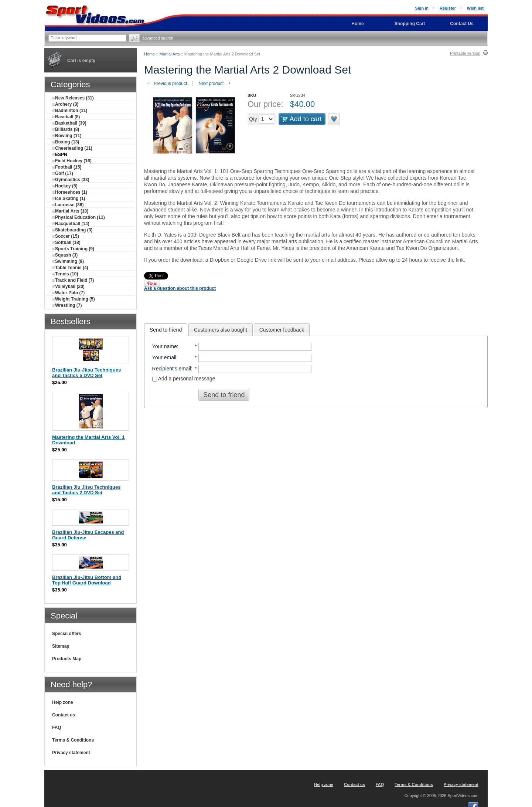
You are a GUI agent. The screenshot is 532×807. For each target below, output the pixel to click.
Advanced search (158, 38)
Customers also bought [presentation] (221, 330)
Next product (215, 84)
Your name (165, 346)
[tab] (166, 330)
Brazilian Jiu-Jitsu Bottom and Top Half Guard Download (87, 580)
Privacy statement (71, 753)
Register (448, 8)
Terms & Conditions (73, 740)
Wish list (475, 8)
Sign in (422, 8)
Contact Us (462, 24)
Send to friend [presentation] (166, 330)
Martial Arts (170, 54)
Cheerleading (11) (72, 148)
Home (149, 54)
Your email (164, 357)
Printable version (465, 53)
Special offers (67, 634)
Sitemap (61, 646)
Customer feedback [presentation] (282, 330)
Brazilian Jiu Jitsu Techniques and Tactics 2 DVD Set (86, 490)
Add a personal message (184, 379)
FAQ (57, 728)
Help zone (63, 702)
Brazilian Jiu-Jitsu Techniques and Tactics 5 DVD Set (86, 373)
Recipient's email (172, 369)
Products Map (67, 659)
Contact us (64, 715)
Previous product (166, 84)
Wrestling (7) (67, 305)
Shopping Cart (410, 24)
